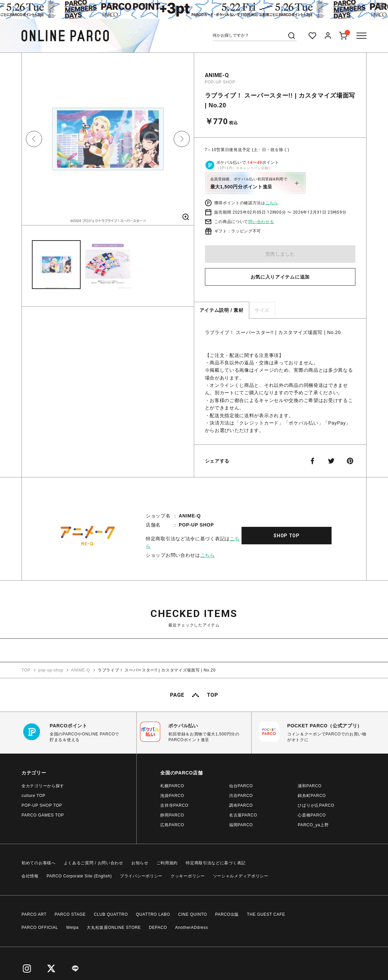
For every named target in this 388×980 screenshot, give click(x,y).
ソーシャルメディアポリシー (241, 876)
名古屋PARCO (243, 815)
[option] (108, 141)
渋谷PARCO (241, 796)
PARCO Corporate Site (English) (79, 876)
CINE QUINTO (192, 914)
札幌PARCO (172, 786)
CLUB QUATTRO (111, 914)
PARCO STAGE (70, 914)
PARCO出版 (227, 914)
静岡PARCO (172, 815)
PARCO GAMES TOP (43, 815)
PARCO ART (34, 914)
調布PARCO (241, 805)
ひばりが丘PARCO (316, 805)
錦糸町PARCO (312, 796)
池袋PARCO (172, 796)
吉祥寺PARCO (174, 805)
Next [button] (182, 139)
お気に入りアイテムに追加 (280, 277)
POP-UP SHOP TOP (42, 805)
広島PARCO (172, 825)
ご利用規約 (167, 863)
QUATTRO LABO (153, 914)
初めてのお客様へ (39, 863)
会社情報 (30, 876)
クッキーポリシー (188, 876)
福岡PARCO (241, 825)
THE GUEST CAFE (266, 914)
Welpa (72, 928)
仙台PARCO (241, 786)
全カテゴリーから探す (43, 786)
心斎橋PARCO (312, 815)
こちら (272, 203)
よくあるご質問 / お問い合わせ (94, 863)
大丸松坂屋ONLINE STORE (114, 928)
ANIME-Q (217, 75)
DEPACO (158, 928)
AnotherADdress (191, 928)
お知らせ (140, 863)
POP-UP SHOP (220, 82)
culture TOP (33, 796)
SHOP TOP (287, 536)
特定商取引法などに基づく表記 (216, 863)
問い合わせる (261, 222)
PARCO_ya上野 (313, 825)
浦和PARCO (310, 786)
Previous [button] (34, 139)
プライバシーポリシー (141, 876)
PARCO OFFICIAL (40, 928)
